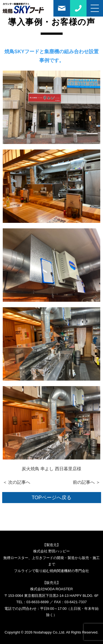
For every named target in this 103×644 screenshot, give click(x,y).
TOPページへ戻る (51, 498)
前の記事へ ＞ (87, 482)
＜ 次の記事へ (16, 482)
